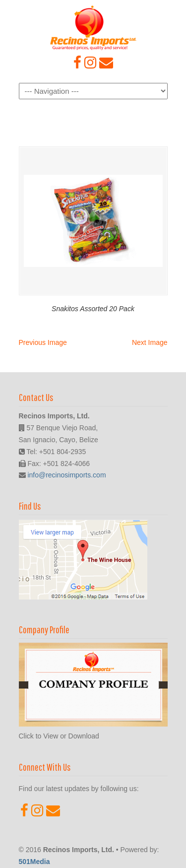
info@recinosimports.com (66, 475)
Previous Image (43, 342)
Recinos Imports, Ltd (93, 28)
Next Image (150, 342)
